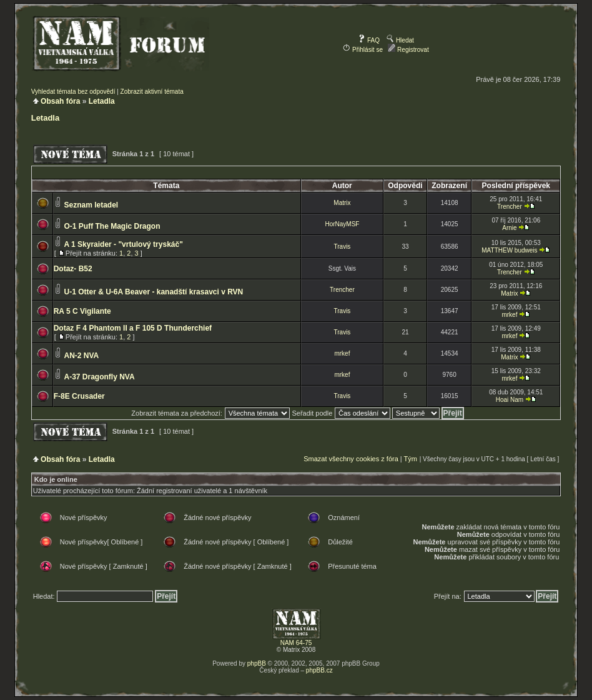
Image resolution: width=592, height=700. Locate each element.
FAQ (369, 40)
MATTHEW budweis (509, 250)
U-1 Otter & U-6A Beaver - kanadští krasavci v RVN (153, 292)
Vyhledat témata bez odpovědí (73, 92)
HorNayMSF (342, 224)
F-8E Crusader (79, 396)
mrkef (509, 315)
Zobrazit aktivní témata (152, 92)
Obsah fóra (60, 101)
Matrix (342, 203)
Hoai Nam (510, 400)
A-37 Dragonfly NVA (99, 377)
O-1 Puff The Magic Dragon (112, 226)
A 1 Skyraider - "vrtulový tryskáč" (123, 244)
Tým (411, 459)
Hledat (400, 40)
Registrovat (408, 50)
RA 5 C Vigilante (82, 311)
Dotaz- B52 (73, 269)
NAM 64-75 (296, 643)
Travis (343, 247)
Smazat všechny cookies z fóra (351, 459)
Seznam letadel (91, 205)
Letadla (102, 101)
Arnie (509, 228)
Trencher (510, 207)
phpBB (257, 663)
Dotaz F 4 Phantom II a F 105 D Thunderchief (133, 328)
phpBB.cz (319, 670)
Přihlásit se (363, 50)
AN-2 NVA (81, 356)
